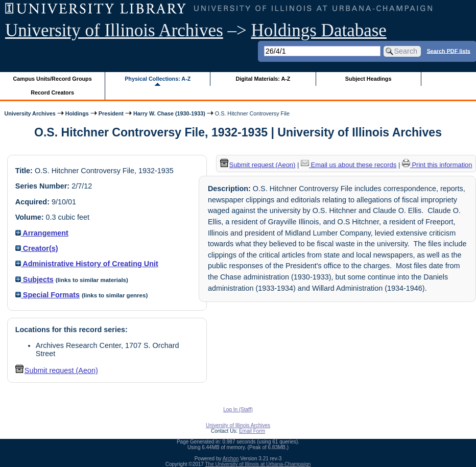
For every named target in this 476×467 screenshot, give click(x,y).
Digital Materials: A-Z (263, 79)
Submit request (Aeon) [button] (57, 370)
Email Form (252, 431)
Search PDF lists (449, 51)
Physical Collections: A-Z (158, 79)
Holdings (77, 113)
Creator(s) (37, 248)
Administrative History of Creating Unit (87, 264)
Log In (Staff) (238, 410)
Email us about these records (349, 165)
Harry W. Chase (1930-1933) (169, 113)
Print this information (437, 165)
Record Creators (52, 92)
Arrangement (42, 233)
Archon (231, 459)
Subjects (34, 279)
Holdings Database (319, 30)
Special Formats (47, 295)
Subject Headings (368, 79)
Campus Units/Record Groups (53, 79)
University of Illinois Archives (114, 30)
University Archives (30, 113)
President (111, 113)
